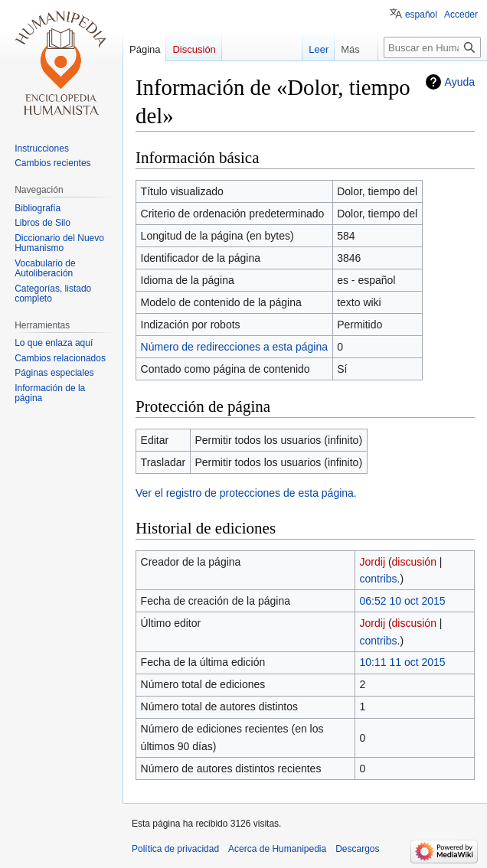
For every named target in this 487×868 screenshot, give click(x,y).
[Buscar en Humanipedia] (432, 47)
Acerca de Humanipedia (277, 849)
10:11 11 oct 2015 (403, 662)
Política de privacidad (175, 849)
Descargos (357, 849)
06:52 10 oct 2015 (403, 601)
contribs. (380, 579)
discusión (414, 562)
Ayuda (460, 82)
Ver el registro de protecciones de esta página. (246, 493)
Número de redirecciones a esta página (234, 347)
